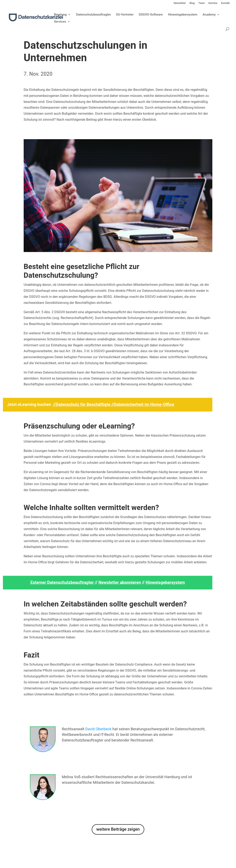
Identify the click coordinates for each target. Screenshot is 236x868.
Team (202, 3)
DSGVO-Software (151, 15)
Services (60, 22)
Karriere (213, 3)
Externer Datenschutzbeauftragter (62, 583)
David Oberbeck (98, 729)
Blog (192, 3)
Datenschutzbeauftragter (94, 15)
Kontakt (225, 3)
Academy (209, 15)
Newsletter (180, 3)
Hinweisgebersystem (183, 15)
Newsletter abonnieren (120, 583)
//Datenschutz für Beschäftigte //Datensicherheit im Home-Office (114, 405)
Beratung (60, 15)
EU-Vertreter (125, 15)
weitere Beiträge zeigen (118, 829)
